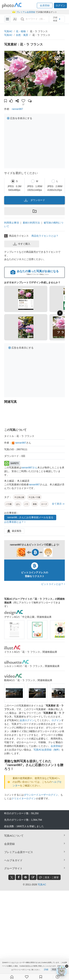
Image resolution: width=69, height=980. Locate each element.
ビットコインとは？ (53, 584)
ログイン (56, 720)
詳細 (46, 970)
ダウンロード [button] (35, 200)
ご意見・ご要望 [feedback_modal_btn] (49, 877)
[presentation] (60, 630)
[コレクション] (41, 977)
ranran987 (17, 109)
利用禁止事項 (12, 223)
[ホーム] (12, 977)
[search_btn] (22, 19)
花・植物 (21, 31)
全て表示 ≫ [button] (58, 504)
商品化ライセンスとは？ (45, 236)
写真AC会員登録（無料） (47, 750)
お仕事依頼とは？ (15, 522)
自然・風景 (22, 35)
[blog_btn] (33, 877)
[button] (45, 6)
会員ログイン (27, 720)
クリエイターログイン (24, 798)
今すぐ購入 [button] (22, 244)
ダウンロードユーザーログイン (41, 795)
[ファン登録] (27, 977)
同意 (54, 970)
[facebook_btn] (19, 877)
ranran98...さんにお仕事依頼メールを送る (30, 517)
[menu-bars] (7, 19)
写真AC (8, 31)
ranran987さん (29, 468)
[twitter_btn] (12, 877)
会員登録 (56, 746)
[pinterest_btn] (26, 877)
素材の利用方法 (31, 223)
